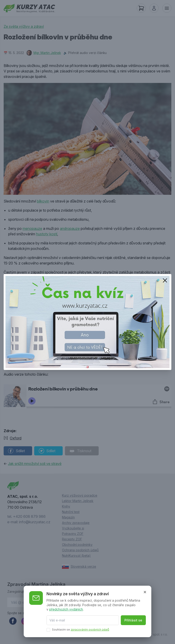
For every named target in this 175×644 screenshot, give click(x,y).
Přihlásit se (133, 620)
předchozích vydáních (66, 609)
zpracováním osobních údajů (90, 630)
